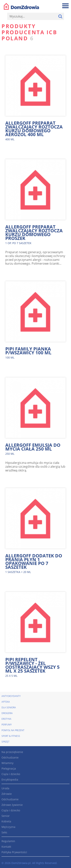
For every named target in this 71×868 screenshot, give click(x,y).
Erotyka (6, 719)
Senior (6, 816)
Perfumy (7, 725)
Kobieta (6, 821)
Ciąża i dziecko (11, 774)
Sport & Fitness (11, 736)
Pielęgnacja (9, 768)
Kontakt (6, 847)
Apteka (6, 702)
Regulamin (8, 841)
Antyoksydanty (11, 696)
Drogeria (7, 713)
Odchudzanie (10, 757)
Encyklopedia (10, 780)
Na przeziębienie (12, 752)
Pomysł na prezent (13, 730)
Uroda (5, 788)
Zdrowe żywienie (12, 805)
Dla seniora (9, 707)
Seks (4, 832)
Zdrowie (7, 794)
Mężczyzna (8, 827)
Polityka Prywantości (14, 852)
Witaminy (7, 763)
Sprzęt (5, 742)
